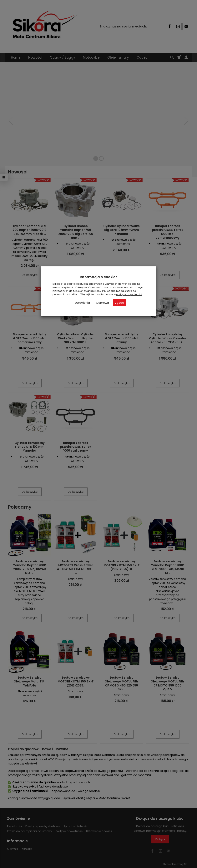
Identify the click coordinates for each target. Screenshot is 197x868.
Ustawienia (82, 303)
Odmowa (102, 303)
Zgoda (120, 303)
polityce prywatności (129, 294)
